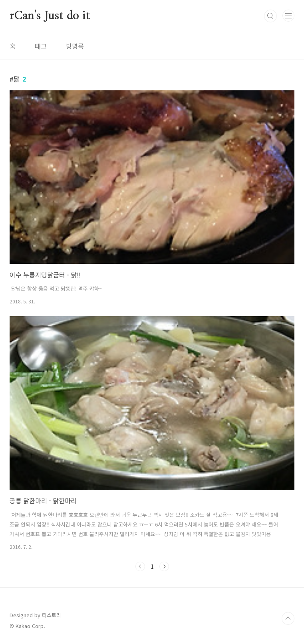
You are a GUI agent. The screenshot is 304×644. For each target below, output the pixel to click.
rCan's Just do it (50, 16)
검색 (270, 16)
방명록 (75, 46)
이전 (140, 566)
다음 (164, 566)
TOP (288, 618)
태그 (41, 46)
